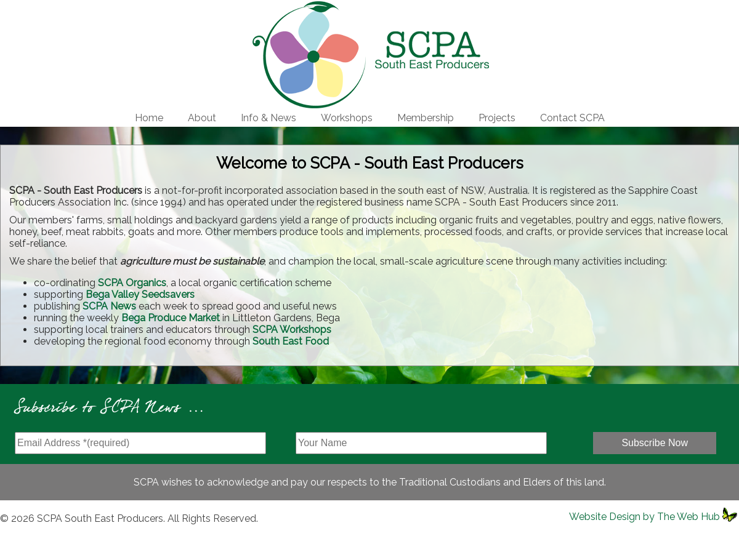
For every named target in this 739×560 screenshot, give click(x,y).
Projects (497, 118)
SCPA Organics (132, 283)
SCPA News (109, 306)
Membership (426, 118)
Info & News (269, 118)
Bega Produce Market (171, 318)
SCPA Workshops (292, 330)
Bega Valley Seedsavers (140, 294)
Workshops (347, 118)
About (202, 118)
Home (149, 118)
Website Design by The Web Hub (644, 517)
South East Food (291, 341)
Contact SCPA (572, 118)
